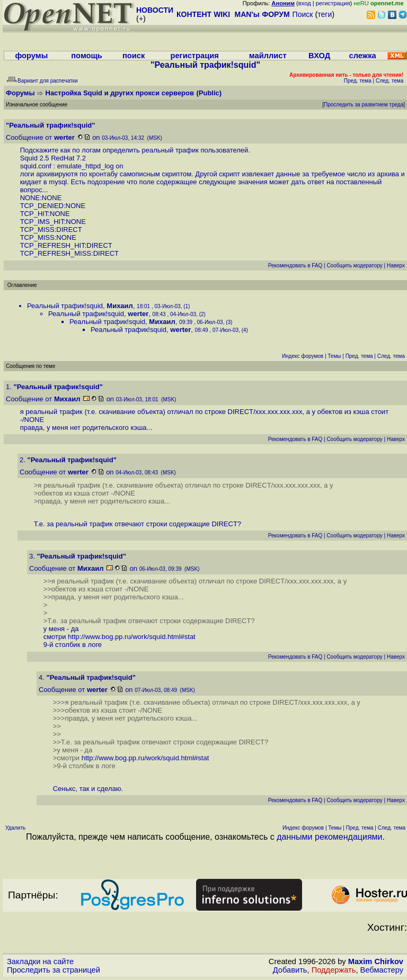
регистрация (333, 3)
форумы (31, 56)
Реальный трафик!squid (65, 306)
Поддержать (334, 970)
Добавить (290, 970)
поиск (134, 56)
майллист (268, 56)
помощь (87, 56)
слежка (363, 56)
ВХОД (319, 56)
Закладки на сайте (40, 961)
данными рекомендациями (329, 837)
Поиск (303, 14)
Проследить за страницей (54, 970)
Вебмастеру (382, 970)
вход (305, 3)
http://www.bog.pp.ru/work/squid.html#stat (132, 637)
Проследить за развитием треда (364, 105)
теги (325, 14)
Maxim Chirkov (376, 961)
